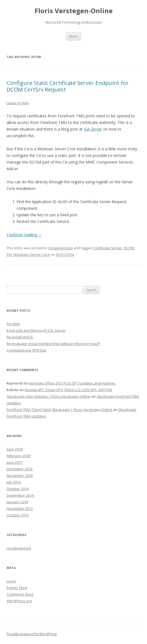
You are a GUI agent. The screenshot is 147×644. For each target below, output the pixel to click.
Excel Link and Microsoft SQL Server (36, 330)
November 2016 (20, 476)
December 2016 (20, 469)
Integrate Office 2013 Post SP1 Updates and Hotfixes (72, 383)
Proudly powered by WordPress (32, 634)
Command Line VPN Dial (26, 350)
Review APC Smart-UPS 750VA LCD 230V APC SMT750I (68, 390)
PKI (9, 255)
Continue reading (24, 235)
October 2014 (18, 489)
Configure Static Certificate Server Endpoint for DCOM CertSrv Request (68, 86)
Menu (73, 36)
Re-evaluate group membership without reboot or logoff (53, 344)
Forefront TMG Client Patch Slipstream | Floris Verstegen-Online (59, 410)
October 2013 (18, 515)
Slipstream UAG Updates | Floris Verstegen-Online (48, 396)
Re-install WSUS (20, 337)
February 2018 (18, 456)
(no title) (13, 324)
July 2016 (14, 482)
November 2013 (20, 508)
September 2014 (20, 495)
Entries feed (17, 588)
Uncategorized (60, 248)
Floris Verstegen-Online (74, 11)
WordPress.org (19, 601)
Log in (11, 581)
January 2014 (17, 502)
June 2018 (15, 449)
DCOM (129, 248)
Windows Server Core (32, 255)
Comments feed (20, 594)
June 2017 (15, 462)
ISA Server (93, 129)
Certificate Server (108, 248)
